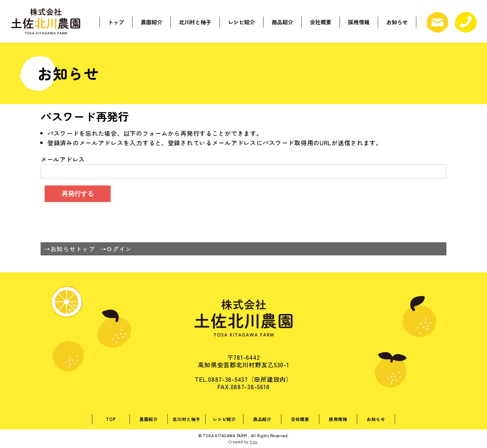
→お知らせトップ (69, 249)
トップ (116, 21)
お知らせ (397, 21)
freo (254, 442)
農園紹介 (152, 21)
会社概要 (321, 21)
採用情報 (359, 21)
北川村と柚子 (195, 21)
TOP (111, 419)
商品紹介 (282, 21)
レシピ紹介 (241, 21)
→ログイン (116, 249)
